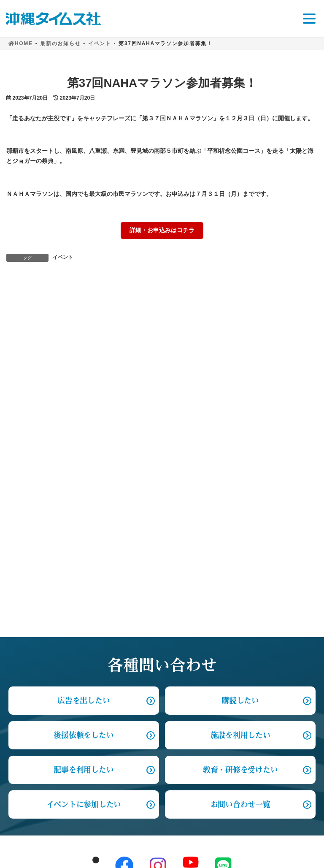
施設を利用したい (240, 436)
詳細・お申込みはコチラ (162, 230)
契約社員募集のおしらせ (62, 296)
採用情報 (22, 726)
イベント (63, 257)
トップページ (28, 625)
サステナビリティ (35, 665)
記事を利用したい (84, 471)
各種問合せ (25, 706)
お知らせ (22, 749)
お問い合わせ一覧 (240, 505)
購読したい (240, 401)
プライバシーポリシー (42, 772)
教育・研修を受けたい (240, 471)
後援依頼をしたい (84, 436)
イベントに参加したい (84, 505)
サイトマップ (28, 796)
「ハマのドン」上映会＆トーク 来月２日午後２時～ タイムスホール (230, 296)
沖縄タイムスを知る (38, 644)
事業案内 (22, 685)
